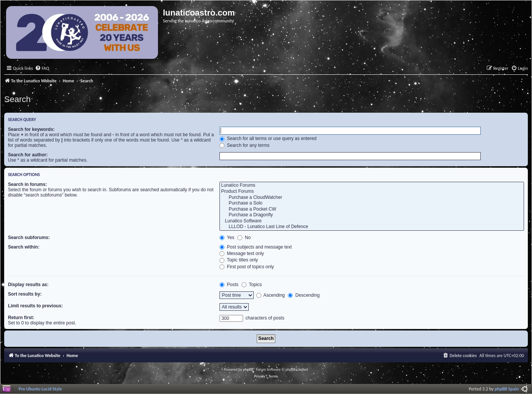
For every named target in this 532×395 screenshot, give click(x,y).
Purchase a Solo (372, 203)
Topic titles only (239, 260)
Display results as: (28, 285)
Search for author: (28, 155)
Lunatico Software (372, 221)
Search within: (24, 247)
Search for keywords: (31, 129)
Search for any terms (245, 145)
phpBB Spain (507, 389)
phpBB (248, 369)
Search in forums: (28, 184)
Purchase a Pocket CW (372, 209)
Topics (252, 285)
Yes (227, 238)
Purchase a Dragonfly (372, 215)
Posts (229, 285)
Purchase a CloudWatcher (372, 198)
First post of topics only (247, 267)
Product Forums (372, 192)
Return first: (21, 318)
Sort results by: (25, 294)
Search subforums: (29, 238)
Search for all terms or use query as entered (268, 138)
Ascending (271, 295)
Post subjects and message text (256, 247)
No (244, 238)
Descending (304, 295)
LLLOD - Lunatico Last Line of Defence (372, 227)
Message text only (242, 253)
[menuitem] (42, 68)
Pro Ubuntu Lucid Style (40, 389)
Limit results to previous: (35, 306)
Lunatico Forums (372, 186)
